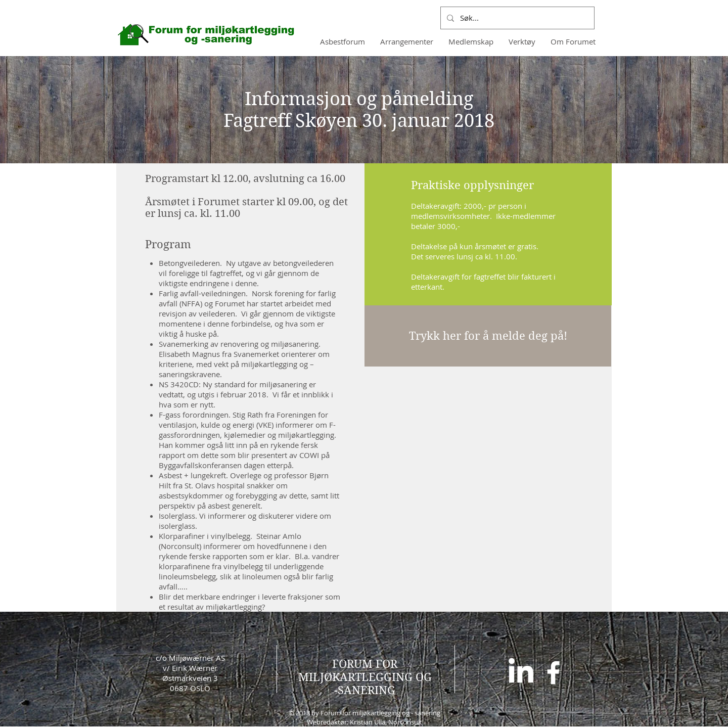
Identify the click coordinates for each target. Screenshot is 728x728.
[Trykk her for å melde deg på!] (488, 336)
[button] (471, 41)
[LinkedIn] (521, 673)
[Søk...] (516, 18)
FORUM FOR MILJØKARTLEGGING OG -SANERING (365, 677)
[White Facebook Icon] (553, 673)
